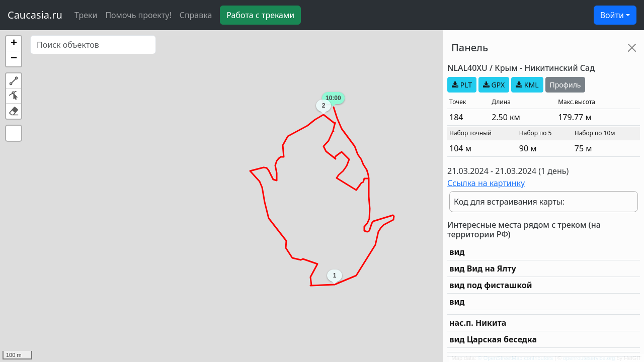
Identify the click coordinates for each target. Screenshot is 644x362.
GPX (494, 85)
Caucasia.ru (35, 15)
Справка (196, 15)
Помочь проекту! (138, 15)
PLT (462, 85)
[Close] (632, 48)
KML (527, 85)
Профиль (566, 85)
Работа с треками (260, 15)
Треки (86, 15)
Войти (612, 15)
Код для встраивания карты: (509, 202)
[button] (14, 44)
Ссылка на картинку (486, 183)
